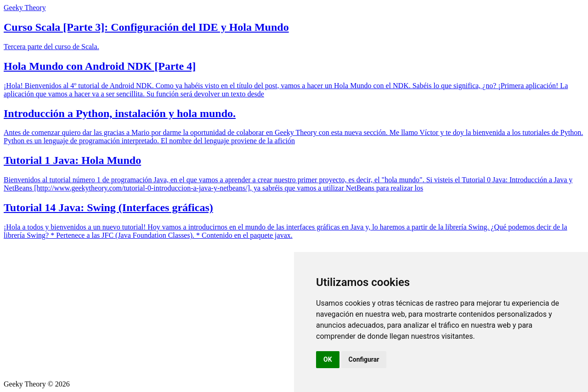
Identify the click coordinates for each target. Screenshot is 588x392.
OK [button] (328, 359)
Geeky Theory (25, 8)
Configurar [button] (364, 359)
